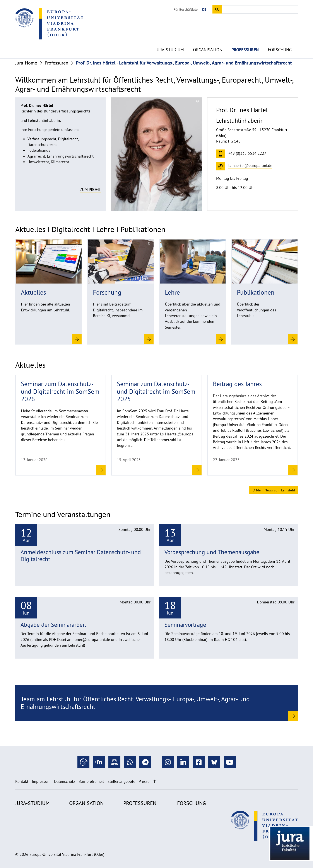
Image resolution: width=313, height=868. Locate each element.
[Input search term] (260, 9)
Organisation (208, 39)
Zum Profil (90, 189)
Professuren (245, 39)
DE (204, 9)
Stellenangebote (121, 781)
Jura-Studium (170, 39)
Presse (144, 781)
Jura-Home (26, 63)
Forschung (280, 39)
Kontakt (22, 781)
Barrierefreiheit (91, 781)
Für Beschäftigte (186, 9)
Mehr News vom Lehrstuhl (274, 490)
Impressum (41, 781)
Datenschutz (65, 781)
